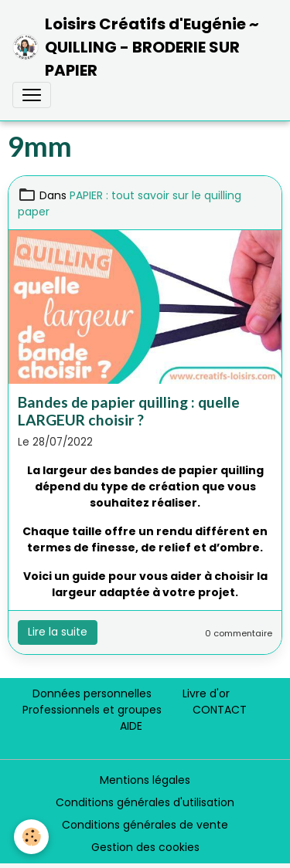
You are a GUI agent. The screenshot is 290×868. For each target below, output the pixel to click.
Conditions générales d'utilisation (145, 802)
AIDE (131, 726)
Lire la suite (58, 632)
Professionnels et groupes (92, 710)
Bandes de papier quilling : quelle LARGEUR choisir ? (129, 411)
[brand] (139, 47)
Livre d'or (206, 693)
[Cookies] (31, 837)
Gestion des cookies (145, 847)
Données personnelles (92, 693)
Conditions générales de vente (145, 825)
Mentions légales (145, 780)
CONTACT (220, 710)
